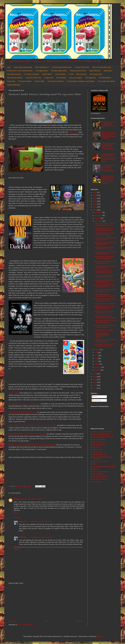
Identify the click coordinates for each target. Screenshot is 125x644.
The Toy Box (73, 132)
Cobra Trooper (14, 393)
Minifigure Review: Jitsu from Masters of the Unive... (104, 307)
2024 (95, 198)
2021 (95, 207)
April (97, 361)
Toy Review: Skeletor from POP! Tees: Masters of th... (105, 267)
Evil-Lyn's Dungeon (76, 78)
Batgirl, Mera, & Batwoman (102, 434)
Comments (97, 400)
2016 (95, 382)
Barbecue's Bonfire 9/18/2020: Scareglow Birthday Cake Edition (32, 445)
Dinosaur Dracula (99, 444)
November (99, 215)
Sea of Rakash (61, 78)
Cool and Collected (99, 439)
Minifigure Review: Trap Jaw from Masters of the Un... (104, 229)
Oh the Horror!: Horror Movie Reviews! (20, 71)
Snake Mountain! (95, 71)
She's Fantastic (98, 474)
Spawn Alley (11, 81)
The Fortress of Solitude (55, 81)
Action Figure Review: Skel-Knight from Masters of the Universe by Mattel (109, 146)
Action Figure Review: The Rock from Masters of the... (105, 290)
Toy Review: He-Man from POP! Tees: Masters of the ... (105, 300)
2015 (95, 385)
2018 (95, 377)
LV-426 (71, 74)
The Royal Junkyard (25, 81)
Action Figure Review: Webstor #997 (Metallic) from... (105, 253)
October (98, 218)
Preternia (96, 469)
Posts (95, 397)
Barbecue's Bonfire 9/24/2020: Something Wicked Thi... (105, 258)
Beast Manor (108, 71)
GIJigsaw (17, 499)
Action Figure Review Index (23, 67)
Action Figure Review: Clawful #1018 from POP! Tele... (104, 225)
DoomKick (96, 447)
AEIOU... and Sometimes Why (103, 432)
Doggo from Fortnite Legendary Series (23, 412)
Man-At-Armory (81, 74)
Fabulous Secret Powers (78, 71)
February (98, 367)
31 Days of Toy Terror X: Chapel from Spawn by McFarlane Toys (109, 125)
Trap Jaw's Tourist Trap (33, 78)
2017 (95, 380)
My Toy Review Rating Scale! (62, 67)
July (96, 353)
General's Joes (98, 449)
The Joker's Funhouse (32, 74)
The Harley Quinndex (14, 74)
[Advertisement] (46, 602)
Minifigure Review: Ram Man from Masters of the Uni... (104, 248)
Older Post (80, 621)
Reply (16, 513)
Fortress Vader (40, 81)
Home (9, 67)
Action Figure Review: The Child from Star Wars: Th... (105, 322)
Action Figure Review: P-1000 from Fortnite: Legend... (104, 234)
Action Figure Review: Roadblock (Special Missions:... (102, 335)
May (96, 358)
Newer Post (13, 621)
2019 (95, 374)
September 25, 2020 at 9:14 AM (41, 521)
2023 (95, 201)
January (98, 370)
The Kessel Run (60, 74)
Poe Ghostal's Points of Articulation (104, 467)
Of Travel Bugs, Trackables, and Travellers (81, 81)
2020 (95, 210)
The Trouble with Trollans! (106, 81)
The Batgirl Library (42, 71)
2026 (95, 192)
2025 (95, 195)
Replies (18, 518)
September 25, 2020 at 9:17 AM (41, 537)
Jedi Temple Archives (100, 455)
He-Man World (98, 452)
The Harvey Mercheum (100, 479)
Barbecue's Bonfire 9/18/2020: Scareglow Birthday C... (105, 281)
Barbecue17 (23, 521)
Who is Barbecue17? (42, 67)
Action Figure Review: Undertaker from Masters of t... (106, 295)
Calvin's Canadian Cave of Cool (103, 437)
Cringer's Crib (49, 78)
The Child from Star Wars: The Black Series (24, 404)
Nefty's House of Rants (100, 461)
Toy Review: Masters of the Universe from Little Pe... (104, 272)
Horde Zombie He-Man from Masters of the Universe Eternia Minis (33, 425)
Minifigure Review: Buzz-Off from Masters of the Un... (105, 340)
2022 (95, 204)
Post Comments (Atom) (25, 625)
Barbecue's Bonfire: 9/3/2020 (104, 330)
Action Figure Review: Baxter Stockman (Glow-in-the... (104, 276)
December (99, 212)
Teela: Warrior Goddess (15, 78)
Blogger (99, 636)
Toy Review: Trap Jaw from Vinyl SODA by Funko (105, 244)
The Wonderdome (105, 78)
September (99, 221)
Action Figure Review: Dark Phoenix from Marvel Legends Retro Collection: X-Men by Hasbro (109, 158)
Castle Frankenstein (14, 85)
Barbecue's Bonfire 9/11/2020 (104, 304)
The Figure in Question (100, 477)
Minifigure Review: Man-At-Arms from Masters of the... (105, 262)
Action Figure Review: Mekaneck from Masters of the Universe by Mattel (109, 168)
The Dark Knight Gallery (59, 71)
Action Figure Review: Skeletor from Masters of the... (105, 286)
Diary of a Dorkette (99, 442)
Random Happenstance (101, 472)
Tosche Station (47, 74)
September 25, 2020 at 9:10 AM (31, 499)
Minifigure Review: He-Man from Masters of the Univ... (105, 326)
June (97, 356)
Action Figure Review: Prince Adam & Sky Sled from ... (104, 312)
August (97, 350)
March (97, 364)
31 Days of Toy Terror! (82, 67)
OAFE (95, 464)
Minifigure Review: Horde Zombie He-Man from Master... (106, 317)
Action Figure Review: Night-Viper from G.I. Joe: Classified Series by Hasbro (109, 135)
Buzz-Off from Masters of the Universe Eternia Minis (28, 434)
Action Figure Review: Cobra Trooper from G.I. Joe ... (104, 345)
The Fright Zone (90, 78)
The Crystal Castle (96, 74)
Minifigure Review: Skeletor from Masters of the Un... (105, 239)
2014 (95, 388)
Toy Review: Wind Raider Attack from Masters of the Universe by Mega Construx (108, 180)
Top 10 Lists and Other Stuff (102, 67)
